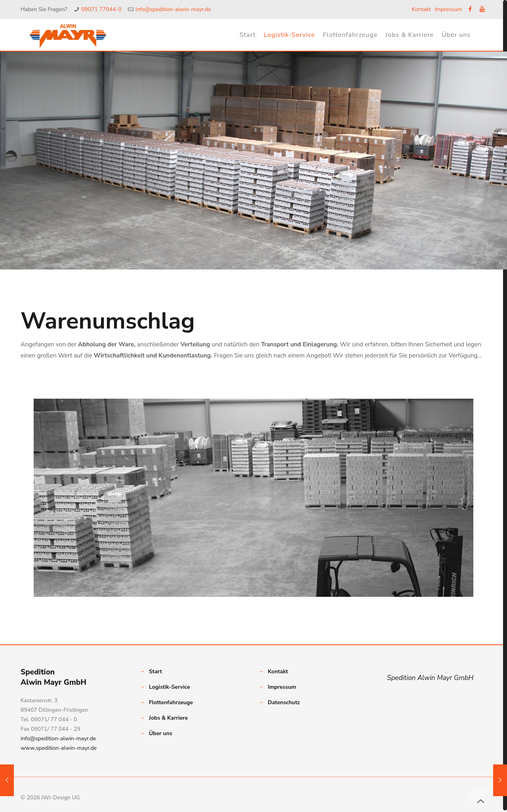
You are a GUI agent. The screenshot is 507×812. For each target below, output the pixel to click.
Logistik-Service (170, 687)
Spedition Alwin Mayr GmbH (430, 678)
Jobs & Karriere (168, 718)
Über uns (161, 733)
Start (155, 672)
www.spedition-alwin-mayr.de (59, 748)
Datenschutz (284, 702)
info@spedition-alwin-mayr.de (173, 9)
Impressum (448, 9)
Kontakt (421, 9)
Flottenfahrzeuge (171, 702)
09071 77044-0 (101, 9)
